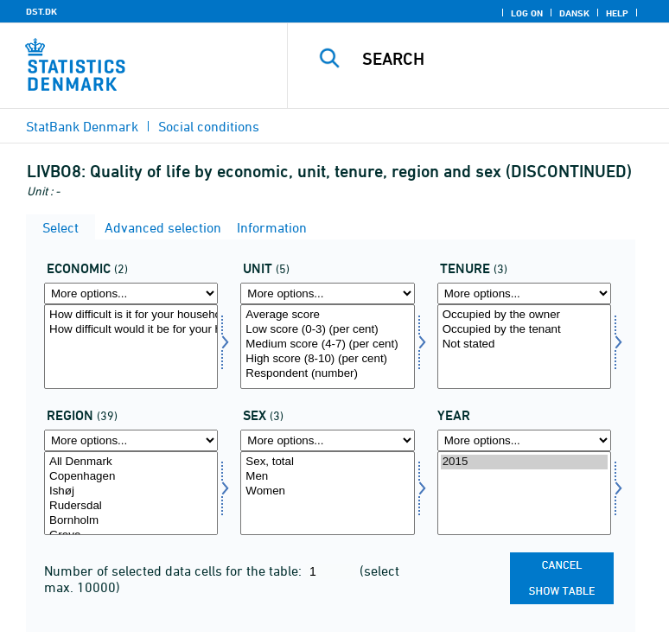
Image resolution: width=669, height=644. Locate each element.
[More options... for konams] (327, 440)
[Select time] (524, 494)
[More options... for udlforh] (524, 293)
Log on (527, 13)
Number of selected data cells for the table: (175, 571)
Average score (327, 315)
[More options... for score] (327, 293)
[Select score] (327, 347)
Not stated (524, 344)
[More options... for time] (524, 440)
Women (327, 491)
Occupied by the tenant (524, 330)
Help (617, 13)
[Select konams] (327, 494)
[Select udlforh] (524, 347)
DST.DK (41, 11)
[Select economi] (131, 347)
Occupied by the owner (524, 315)
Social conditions (209, 126)
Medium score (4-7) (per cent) (327, 344)
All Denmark (131, 462)
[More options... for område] (131, 440)
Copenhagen (131, 477)
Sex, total (327, 462)
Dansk (574, 13)
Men (327, 477)
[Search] (506, 59)
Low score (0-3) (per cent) (327, 330)
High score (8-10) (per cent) (327, 359)
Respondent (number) (327, 374)
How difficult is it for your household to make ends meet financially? (131, 315)
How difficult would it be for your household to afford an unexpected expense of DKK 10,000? (131, 330)
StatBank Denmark (82, 126)
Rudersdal (131, 506)
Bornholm (131, 521)
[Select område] (131, 494)
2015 (524, 462)
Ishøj (131, 491)
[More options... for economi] (131, 293)
